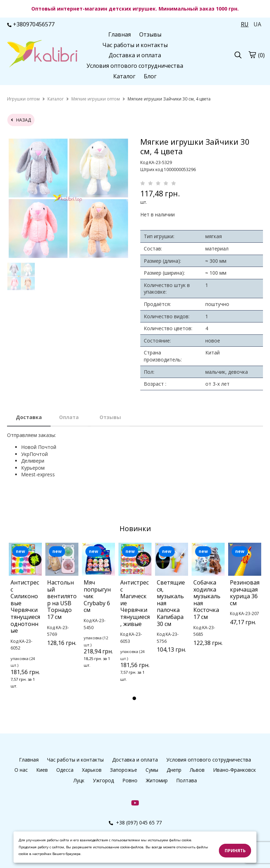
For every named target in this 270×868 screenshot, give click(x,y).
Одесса (65, 770)
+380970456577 (31, 24)
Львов (197, 770)
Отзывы (150, 34)
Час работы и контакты (135, 45)
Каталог (124, 76)
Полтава (187, 780)
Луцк (79, 780)
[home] (23, 99)
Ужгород (103, 780)
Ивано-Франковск (234, 770)
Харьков (92, 770)
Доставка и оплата (135, 55)
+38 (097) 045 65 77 (135, 823)
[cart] (252, 55)
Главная (120, 34)
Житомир (157, 780)
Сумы (152, 770)
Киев (42, 770)
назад (21, 120)
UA (257, 24)
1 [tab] (134, 698)
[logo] (42, 54)
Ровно (130, 780)
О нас (21, 770)
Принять (235, 851)
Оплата (69, 417)
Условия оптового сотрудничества (135, 66)
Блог (150, 76)
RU (245, 24)
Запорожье (124, 770)
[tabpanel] (25, 625)
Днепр (174, 770)
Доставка (29, 417)
